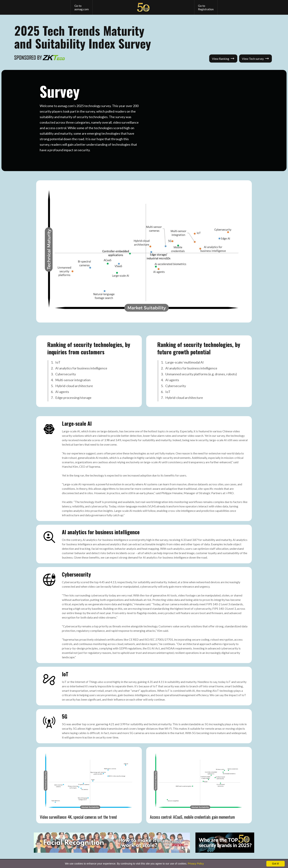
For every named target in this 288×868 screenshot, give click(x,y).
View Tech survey (255, 59)
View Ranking (223, 59)
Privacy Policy (196, 864)
